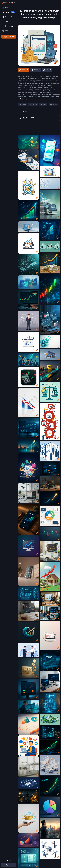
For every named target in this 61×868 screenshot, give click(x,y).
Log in (9, 860)
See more (24, 99)
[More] (55, 70)
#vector (43, 105)
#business (33, 105)
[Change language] (13, 3)
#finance (23, 105)
